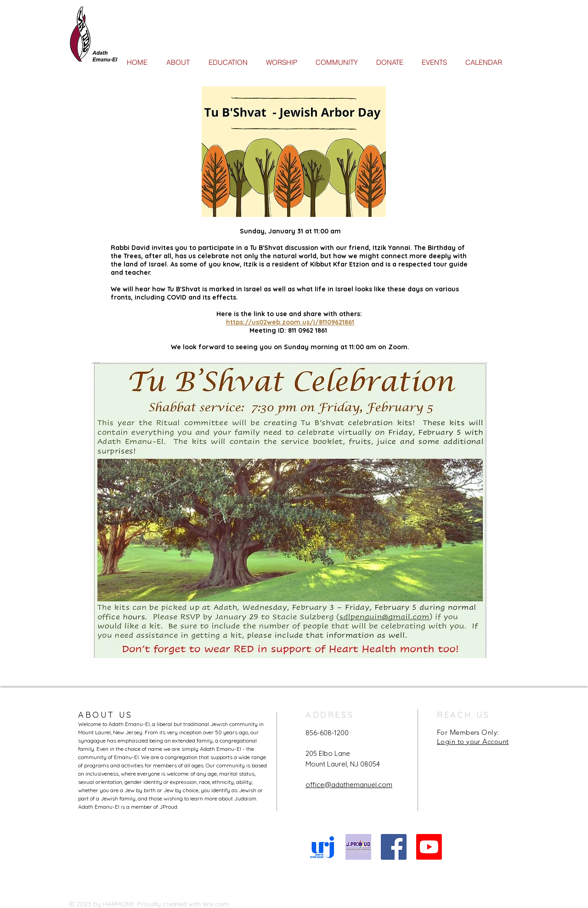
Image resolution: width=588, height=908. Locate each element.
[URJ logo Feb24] (323, 847)
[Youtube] (429, 847)
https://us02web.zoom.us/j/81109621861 (290, 322)
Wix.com (216, 904)
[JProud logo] (358, 847)
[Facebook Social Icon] (394, 847)
